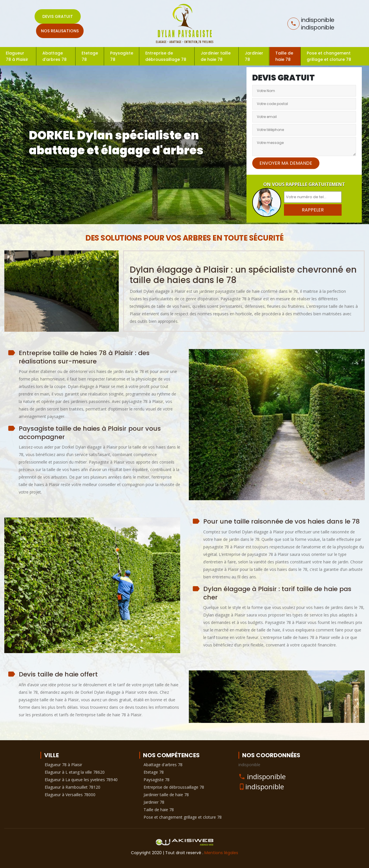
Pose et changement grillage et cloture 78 (329, 56)
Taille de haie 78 (284, 56)
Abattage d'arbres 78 (54, 56)
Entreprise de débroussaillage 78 (166, 56)
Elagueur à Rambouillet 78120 (73, 787)
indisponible (266, 776)
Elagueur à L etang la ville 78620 (75, 772)
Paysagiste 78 (122, 56)
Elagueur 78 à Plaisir (17, 56)
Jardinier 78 (254, 56)
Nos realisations (60, 31)
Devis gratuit (58, 16)
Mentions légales (221, 853)
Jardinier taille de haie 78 (216, 56)
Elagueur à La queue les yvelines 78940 (81, 780)
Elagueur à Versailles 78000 (70, 795)
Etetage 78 (90, 56)
